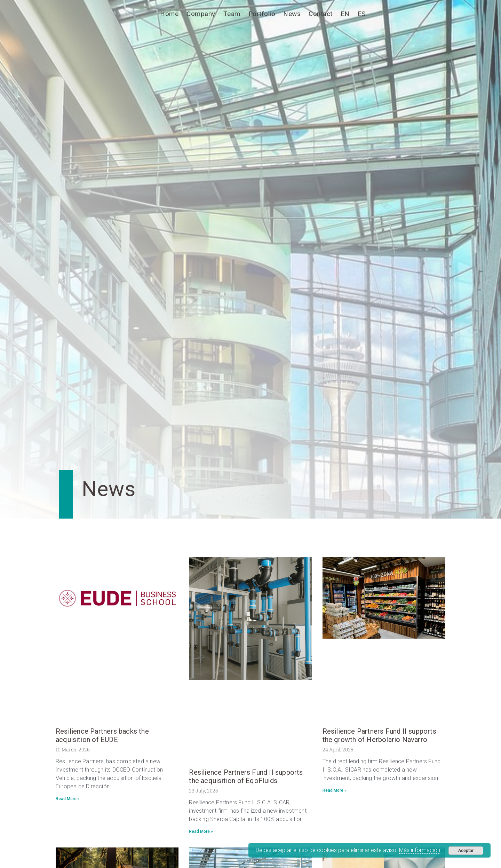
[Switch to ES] (362, 14)
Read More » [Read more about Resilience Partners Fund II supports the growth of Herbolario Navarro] (335, 790)
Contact (321, 14)
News (292, 14)
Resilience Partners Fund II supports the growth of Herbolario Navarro (379, 735)
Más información (420, 850)
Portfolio (262, 14)
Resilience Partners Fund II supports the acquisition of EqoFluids (246, 776)
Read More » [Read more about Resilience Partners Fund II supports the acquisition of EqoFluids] (201, 831)
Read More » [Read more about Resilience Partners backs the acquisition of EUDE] (68, 799)
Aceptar (466, 851)
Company (201, 14)
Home (169, 14)
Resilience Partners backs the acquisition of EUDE (102, 735)
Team (232, 14)
